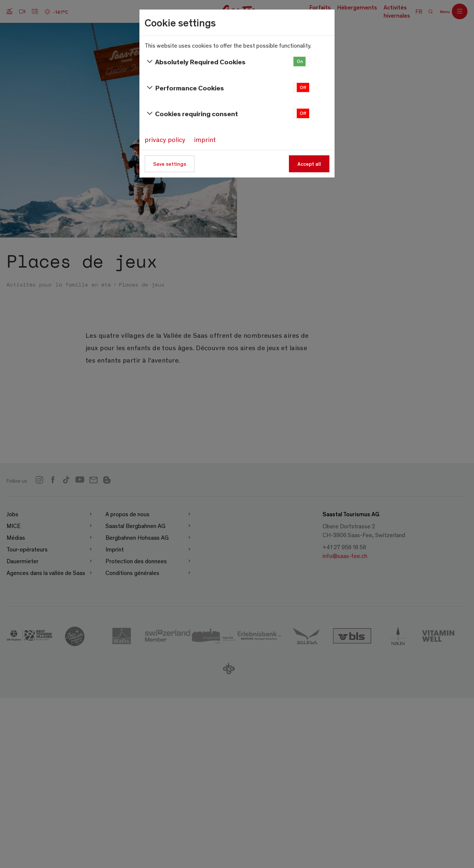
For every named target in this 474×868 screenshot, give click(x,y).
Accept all (309, 164)
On (300, 61)
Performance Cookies (184, 88)
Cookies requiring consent (191, 114)
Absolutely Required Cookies (195, 62)
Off (303, 87)
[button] (301, 62)
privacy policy (165, 139)
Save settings (170, 164)
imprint (205, 139)
